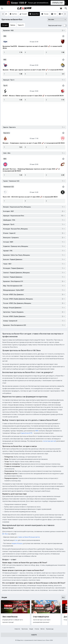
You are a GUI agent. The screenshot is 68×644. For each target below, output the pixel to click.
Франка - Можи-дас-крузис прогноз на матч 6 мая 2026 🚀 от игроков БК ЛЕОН (33, 70)
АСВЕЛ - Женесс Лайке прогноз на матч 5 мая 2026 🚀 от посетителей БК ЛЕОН (33, 96)
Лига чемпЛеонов (10, 617)
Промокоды (50, 629)
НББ (5, 36)
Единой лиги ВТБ (27, 433)
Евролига (7, 133)
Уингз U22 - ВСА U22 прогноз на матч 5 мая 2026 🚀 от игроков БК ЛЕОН (30, 197)
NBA (37, 431)
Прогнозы (25, 629)
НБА (5, 159)
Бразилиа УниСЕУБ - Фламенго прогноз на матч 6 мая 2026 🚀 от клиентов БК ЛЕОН (32, 47)
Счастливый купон (41, 617)
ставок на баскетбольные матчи (29, 537)
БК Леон (5, 534)
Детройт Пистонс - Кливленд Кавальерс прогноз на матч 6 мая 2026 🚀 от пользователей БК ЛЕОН (31, 170)
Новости (17, 629)
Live (16, 540)
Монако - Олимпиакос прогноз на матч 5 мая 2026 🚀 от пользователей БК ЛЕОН (34, 143)
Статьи (37, 629)
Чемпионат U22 (9, 187)
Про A (5, 86)
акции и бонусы (17, 543)
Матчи (42, 629)
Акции (31, 629)
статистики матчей (49, 441)
